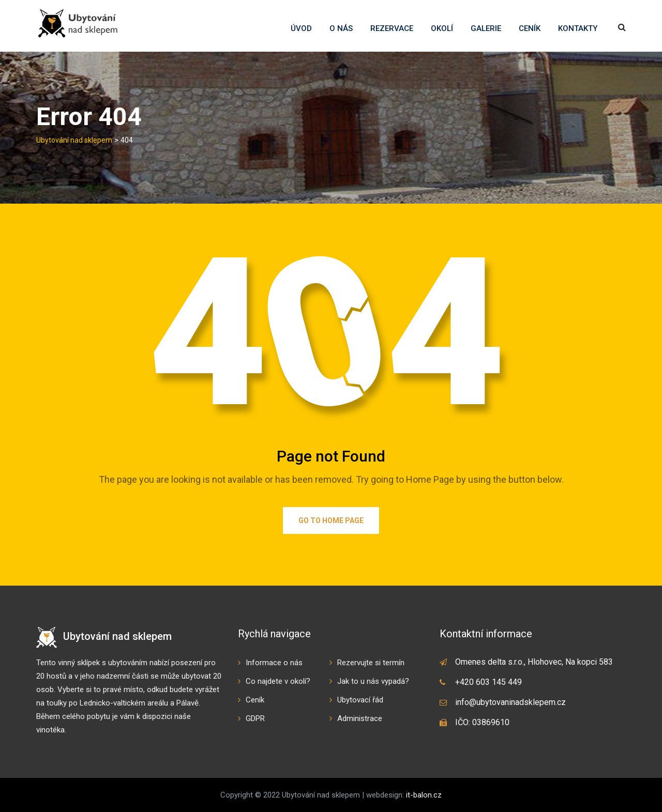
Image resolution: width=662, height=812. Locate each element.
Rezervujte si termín (371, 663)
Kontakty (578, 28)
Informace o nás (274, 663)
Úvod (301, 28)
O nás (341, 28)
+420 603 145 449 (488, 682)
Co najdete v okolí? (278, 681)
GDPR (255, 718)
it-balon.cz (424, 795)
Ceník (530, 28)
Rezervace (392, 28)
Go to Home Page (331, 520)
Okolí (442, 28)
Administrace (360, 718)
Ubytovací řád (360, 700)
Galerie (486, 28)
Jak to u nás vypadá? (373, 681)
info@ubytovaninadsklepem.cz (510, 702)
